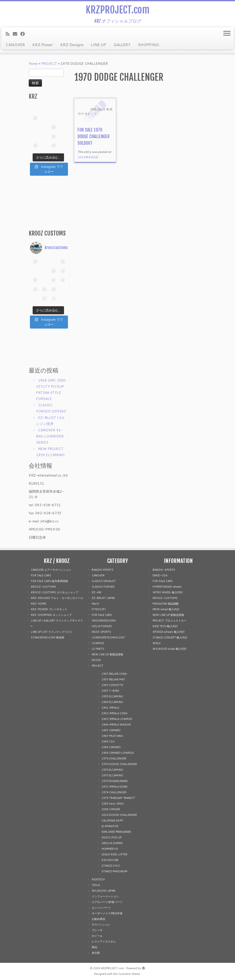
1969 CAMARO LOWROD (118, 753)
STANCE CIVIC (111, 866)
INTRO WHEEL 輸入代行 (168, 592)
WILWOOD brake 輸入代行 (170, 649)
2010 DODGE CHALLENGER (119, 815)
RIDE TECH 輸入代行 (165, 626)
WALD (157, 643)
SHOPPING (148, 45)
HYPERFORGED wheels (167, 587)
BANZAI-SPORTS (164, 570)
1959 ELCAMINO (112, 696)
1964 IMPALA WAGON (116, 725)
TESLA (96, 885)
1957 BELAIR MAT (113, 679)
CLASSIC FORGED (103, 587)
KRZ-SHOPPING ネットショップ (51, 615)
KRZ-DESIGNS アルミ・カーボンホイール (57, 598)
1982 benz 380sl (113, 804)
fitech (95, 604)
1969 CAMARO (111, 747)
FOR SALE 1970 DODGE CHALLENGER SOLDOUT (94, 136)
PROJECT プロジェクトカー (170, 621)
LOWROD (98, 643)
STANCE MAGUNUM (114, 871)
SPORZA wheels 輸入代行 (169, 632)
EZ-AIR (97, 592)
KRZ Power (43, 45)
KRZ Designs (72, 45)
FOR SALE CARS (41, 575)
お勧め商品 (98, 919)
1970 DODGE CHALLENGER (119, 764)
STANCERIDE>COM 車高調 (47, 637)
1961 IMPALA (110, 708)
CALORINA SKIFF (112, 821)
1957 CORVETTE (112, 685)
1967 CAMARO (111, 730)
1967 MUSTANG (112, 736)
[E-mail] (17, 34)
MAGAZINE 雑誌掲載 (166, 604)
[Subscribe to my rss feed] (9, 34)
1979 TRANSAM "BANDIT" (119, 798)
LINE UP (99, 45)
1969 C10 (108, 742)
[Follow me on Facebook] (24, 34)
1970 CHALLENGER (114, 758)
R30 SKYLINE (110, 860)
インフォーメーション (105, 896)
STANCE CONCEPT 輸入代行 (170, 637)
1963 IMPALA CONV (115, 713)
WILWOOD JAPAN (104, 891)
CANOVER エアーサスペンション (51, 570)
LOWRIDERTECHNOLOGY (108, 637)
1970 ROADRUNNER (115, 781)
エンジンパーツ (101, 908)
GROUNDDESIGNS (104, 621)
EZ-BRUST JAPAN (103, 598)
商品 (94, 947)
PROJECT (49, 64)
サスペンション (101, 925)
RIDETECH (98, 879)
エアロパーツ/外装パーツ (107, 902)
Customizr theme (129, 974)
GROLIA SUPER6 (112, 843)
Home (33, 64)
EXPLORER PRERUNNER (116, 832)
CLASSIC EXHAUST (104, 581)
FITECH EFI (99, 609)
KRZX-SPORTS (101, 632)
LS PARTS (98, 649)
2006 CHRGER (111, 809)
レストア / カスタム (104, 941)
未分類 (96, 953)
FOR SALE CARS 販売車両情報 (49, 581)
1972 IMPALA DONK (115, 787)
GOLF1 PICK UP (111, 837)
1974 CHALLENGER (114, 792)
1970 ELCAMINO (112, 770)
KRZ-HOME (39, 604)
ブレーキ (97, 930)
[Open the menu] (227, 34)
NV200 (96, 660)
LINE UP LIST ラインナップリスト (52, 632)
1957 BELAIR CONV (114, 674)
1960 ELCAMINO (112, 702)
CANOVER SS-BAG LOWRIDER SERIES (50, 436)
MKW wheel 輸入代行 (166, 609)
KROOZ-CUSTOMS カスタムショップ (55, 592)
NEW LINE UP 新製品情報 (107, 654)
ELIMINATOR (110, 826)
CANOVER (15, 45)
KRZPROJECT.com (117, 10)
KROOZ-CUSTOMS (43, 587)
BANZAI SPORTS (103, 570)
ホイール (97, 936)
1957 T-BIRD (110, 691)
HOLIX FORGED (102, 626)
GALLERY (122, 45)
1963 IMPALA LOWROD (117, 719)
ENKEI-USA (160, 575)
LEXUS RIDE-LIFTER (114, 854)
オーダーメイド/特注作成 (107, 913)
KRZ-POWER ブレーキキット (49, 609)
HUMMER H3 (110, 849)
